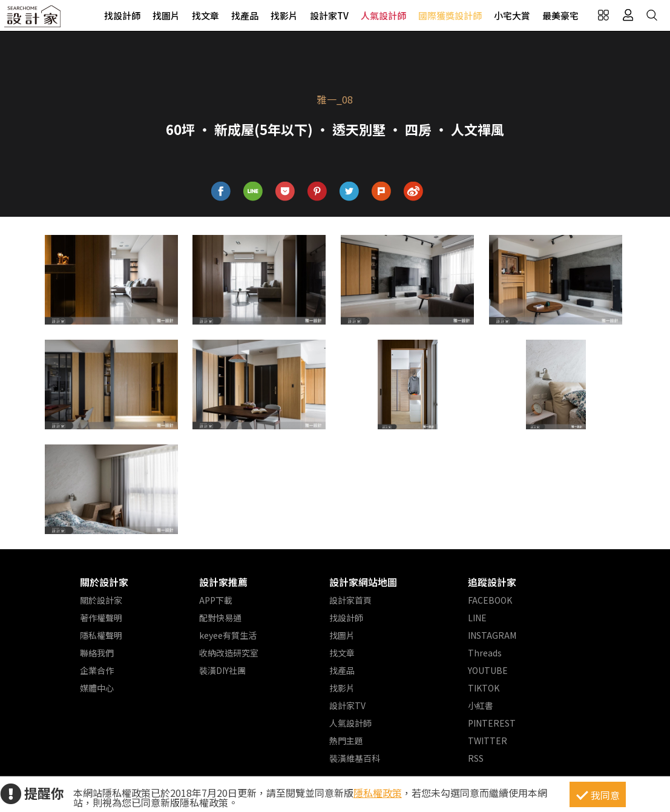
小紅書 (481, 705)
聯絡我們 (97, 653)
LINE (477, 618)
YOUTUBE (488, 670)
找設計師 (122, 15)
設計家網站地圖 (363, 582)
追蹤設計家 (492, 582)
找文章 (205, 15)
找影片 (284, 15)
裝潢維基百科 (355, 758)
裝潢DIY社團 (222, 670)
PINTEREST (492, 723)
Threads (485, 653)
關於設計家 (104, 582)
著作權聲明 (101, 618)
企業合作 (97, 670)
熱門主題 (346, 741)
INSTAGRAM (492, 635)
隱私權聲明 (101, 635)
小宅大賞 (512, 15)
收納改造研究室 (229, 653)
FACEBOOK (490, 600)
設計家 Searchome (33, 20)
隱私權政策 (378, 793)
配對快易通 (220, 618)
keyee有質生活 (228, 635)
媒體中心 (97, 688)
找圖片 (166, 15)
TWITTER (488, 741)
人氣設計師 (383, 15)
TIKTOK (484, 688)
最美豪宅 (560, 15)
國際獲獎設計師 (450, 15)
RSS (476, 758)
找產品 (245, 15)
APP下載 (216, 600)
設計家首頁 (350, 600)
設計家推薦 (223, 582)
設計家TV (329, 15)
